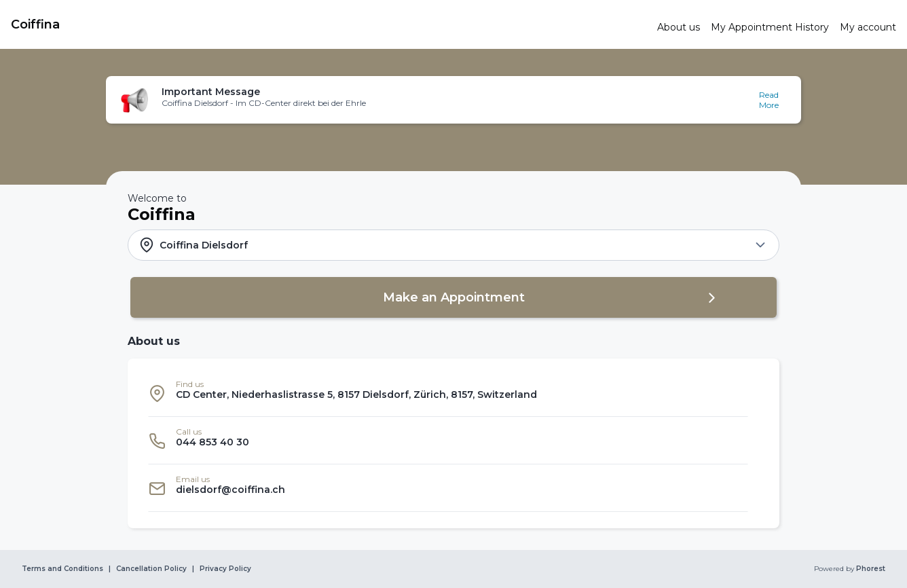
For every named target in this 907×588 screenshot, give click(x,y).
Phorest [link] (870, 569)
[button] (453, 100)
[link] (329, 24)
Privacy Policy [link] (225, 569)
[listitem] (448, 393)
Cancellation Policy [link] (151, 569)
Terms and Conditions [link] (62, 569)
